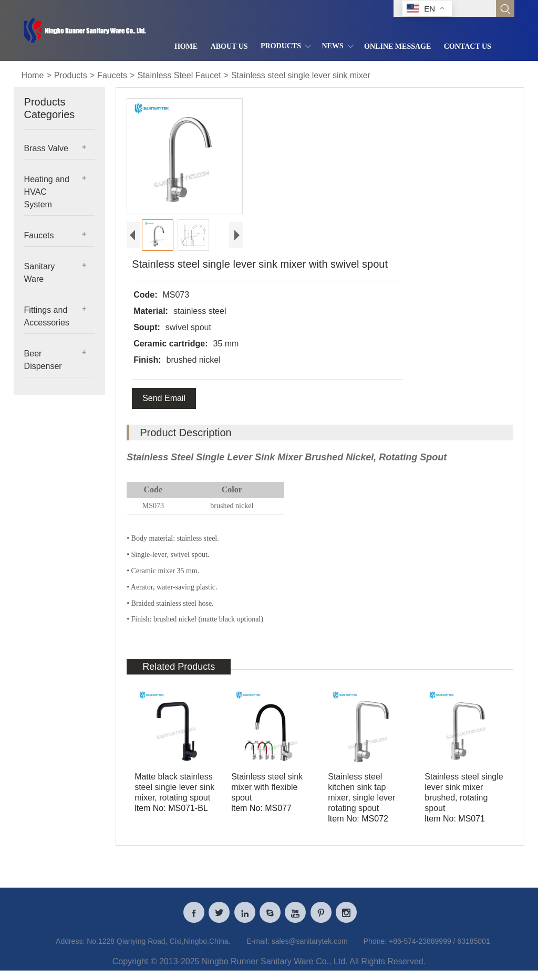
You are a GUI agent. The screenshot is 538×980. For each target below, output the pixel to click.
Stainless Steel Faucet (179, 75)
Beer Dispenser (43, 360)
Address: (70, 945)
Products (71, 75)
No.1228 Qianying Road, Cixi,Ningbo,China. (158, 945)
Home (33, 75)
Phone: (375, 945)
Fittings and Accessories (47, 316)
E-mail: (258, 945)
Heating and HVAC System (47, 192)
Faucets (112, 75)
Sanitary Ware (40, 273)
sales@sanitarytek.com (310, 945)
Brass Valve (46, 148)
